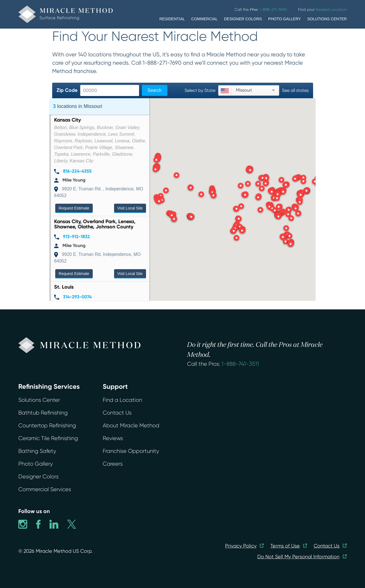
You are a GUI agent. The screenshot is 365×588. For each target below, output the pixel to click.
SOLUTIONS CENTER (327, 19)
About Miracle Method (131, 426)
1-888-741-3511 (240, 364)
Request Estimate (74, 208)
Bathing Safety (37, 451)
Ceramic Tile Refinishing (48, 438)
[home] (66, 14)
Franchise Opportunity (131, 451)
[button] (191, 217)
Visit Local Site (130, 208)
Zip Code (67, 90)
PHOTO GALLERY (285, 19)
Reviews (113, 438)
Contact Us (117, 413)
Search (154, 90)
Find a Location (122, 400)
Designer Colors (38, 477)
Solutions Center (39, 400)
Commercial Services (45, 489)
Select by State (200, 90)
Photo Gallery (36, 464)
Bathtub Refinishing (43, 413)
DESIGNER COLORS (243, 19)
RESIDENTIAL (172, 19)
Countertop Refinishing (47, 426)
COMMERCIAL (204, 19)
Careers (113, 464)
